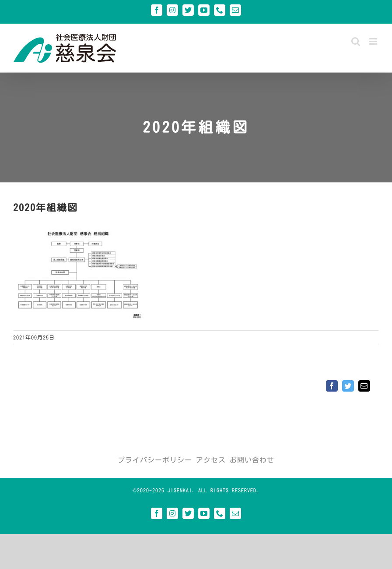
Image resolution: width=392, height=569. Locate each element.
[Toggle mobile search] (356, 41)
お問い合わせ (252, 460)
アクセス (211, 460)
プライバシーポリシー (155, 460)
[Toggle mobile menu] (374, 41)
